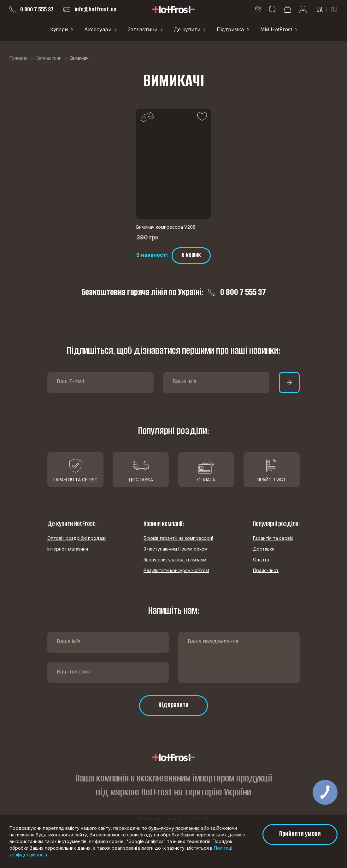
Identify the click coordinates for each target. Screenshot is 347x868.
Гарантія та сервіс (273, 538)
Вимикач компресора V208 (166, 227)
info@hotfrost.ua (90, 9)
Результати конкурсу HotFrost (176, 570)
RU (334, 9)
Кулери (59, 29)
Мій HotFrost (276, 29)
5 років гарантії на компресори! (178, 538)
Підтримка (230, 29)
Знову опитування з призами (175, 560)
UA (320, 9)
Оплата (261, 560)
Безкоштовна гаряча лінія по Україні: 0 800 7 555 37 (174, 292)
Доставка (264, 549)
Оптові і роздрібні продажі (77, 538)
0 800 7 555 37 (32, 9)
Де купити (187, 29)
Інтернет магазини (68, 549)
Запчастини (143, 29)
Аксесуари (98, 29)
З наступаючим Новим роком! (176, 549)
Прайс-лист (266, 570)
